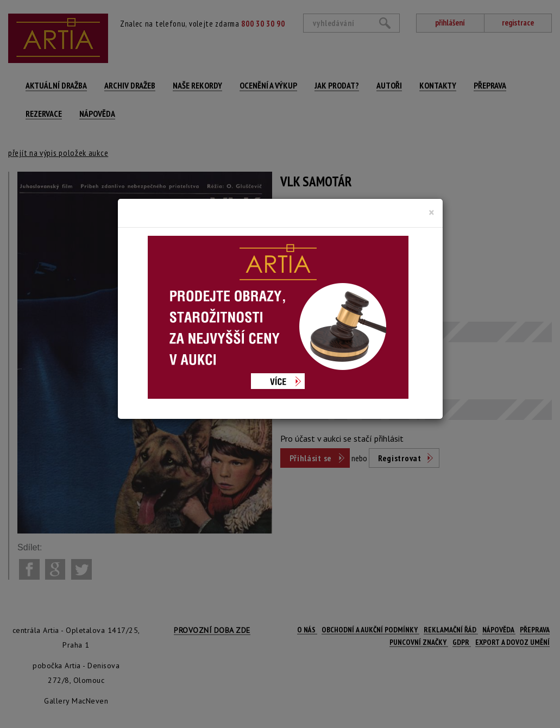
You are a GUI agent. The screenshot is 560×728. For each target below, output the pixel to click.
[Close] (432, 212)
